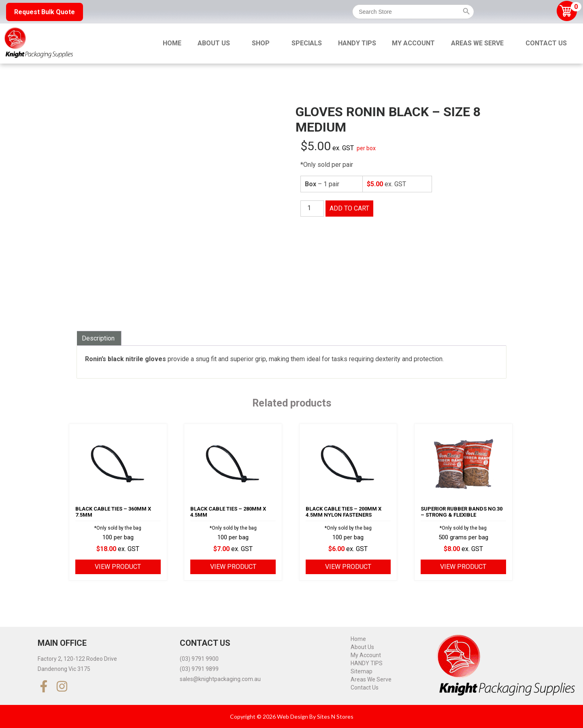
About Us (214, 43)
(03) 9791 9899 (199, 669)
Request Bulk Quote (45, 12)
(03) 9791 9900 (199, 659)
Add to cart (349, 208)
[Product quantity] (312, 209)
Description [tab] (98, 338)
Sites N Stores (335, 716)
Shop (261, 43)
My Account (413, 43)
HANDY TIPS (357, 43)
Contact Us (546, 43)
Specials (307, 43)
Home (172, 43)
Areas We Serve (477, 43)
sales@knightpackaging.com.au (220, 679)
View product (118, 567)
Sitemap (362, 671)
